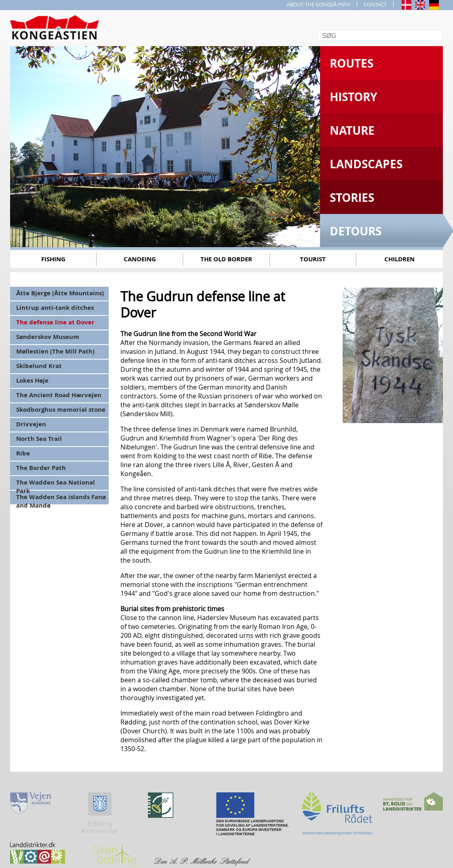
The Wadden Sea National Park (56, 484)
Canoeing (140, 259)
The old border (226, 259)
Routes (352, 63)
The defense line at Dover (55, 322)
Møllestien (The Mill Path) (55, 351)
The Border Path (41, 468)
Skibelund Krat (39, 366)
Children (399, 259)
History (353, 97)
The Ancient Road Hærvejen (59, 395)
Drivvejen (31, 424)
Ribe (23, 453)
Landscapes (366, 164)
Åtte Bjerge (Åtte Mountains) (60, 293)
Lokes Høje (32, 380)
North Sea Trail (39, 439)
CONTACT (375, 4)
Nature (352, 130)
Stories (352, 198)
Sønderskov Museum (48, 337)
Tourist (313, 259)
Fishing (53, 259)
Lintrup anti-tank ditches (55, 308)
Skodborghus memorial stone (61, 410)
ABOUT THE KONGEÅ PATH (318, 4)
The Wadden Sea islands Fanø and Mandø (61, 499)
